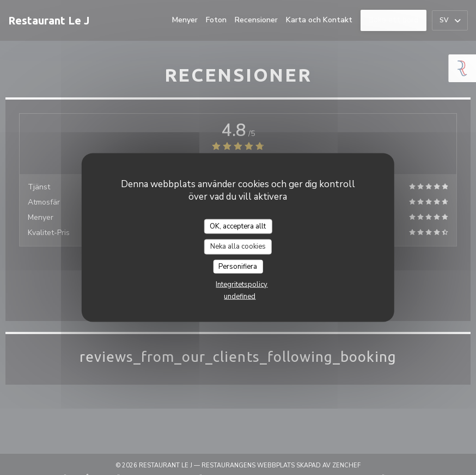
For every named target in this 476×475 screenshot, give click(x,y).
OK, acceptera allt (238, 226)
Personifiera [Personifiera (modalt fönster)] (238, 266)
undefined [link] (240, 297)
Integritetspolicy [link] (242, 285)
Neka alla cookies (238, 246)
